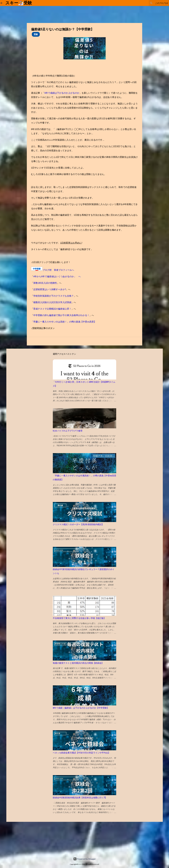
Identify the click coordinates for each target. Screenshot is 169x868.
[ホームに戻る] (2, 3)
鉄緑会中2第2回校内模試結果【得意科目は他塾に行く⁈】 (80, 798)
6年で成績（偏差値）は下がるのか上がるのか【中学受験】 (81, 708)
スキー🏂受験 (19, 3)
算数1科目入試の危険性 (45, 283)
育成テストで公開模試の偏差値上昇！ (52, 309)
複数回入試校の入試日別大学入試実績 (52, 302)
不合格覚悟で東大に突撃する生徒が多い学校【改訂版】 (79, 618)
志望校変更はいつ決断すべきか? (50, 289)
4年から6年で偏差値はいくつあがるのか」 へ (57, 277)
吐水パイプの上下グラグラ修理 (68, 431)
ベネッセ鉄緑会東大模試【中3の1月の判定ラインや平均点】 (81, 753)
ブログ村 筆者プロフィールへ (58, 270)
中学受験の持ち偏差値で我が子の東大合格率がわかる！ (61, 315)
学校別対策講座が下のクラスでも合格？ (53, 296)
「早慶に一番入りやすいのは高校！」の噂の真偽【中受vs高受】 (64, 322)
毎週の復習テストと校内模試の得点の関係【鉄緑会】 (78, 663)
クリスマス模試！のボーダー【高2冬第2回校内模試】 (78, 524)
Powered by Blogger (85, 859)
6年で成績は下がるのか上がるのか (62, 93)
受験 (36, 34)
